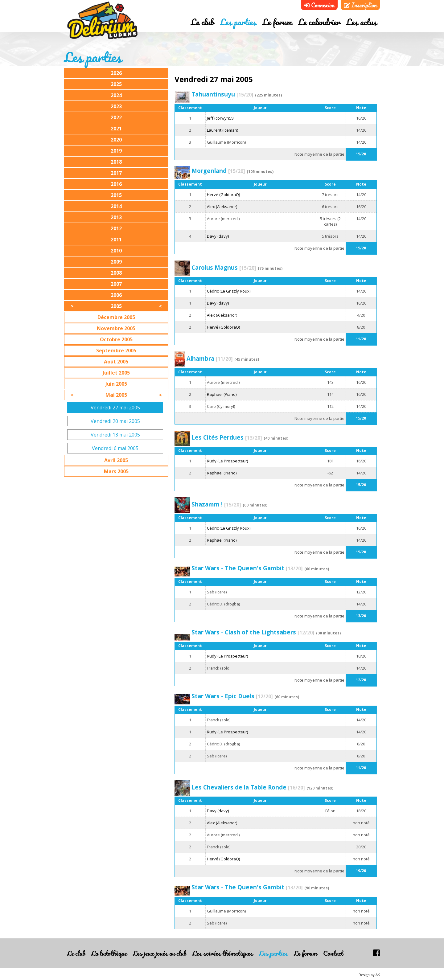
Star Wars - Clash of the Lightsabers (253, 632)
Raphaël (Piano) (222, 394)
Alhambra (210, 358)
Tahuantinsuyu (222, 94)
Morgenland (218, 171)
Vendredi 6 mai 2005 (115, 448)
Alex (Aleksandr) (222, 207)
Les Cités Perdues (227, 437)
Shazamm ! (216, 504)
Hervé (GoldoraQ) (223, 195)
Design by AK (369, 975)
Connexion (319, 5)
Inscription (360, 5)
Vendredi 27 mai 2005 (115, 408)
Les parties (238, 23)
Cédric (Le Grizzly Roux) (229, 291)
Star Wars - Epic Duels (232, 696)
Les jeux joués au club (160, 953)
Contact (333, 953)
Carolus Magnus (224, 267)
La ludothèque (109, 953)
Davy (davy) (218, 236)
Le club (202, 23)
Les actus (362, 23)
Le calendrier (319, 23)
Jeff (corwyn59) (221, 118)
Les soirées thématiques (223, 953)
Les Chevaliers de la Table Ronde (248, 787)
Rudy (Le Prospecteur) (227, 461)
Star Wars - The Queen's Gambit (247, 568)
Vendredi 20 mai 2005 (115, 421)
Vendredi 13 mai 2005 (115, 435)
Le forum (277, 23)
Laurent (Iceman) (222, 130)
